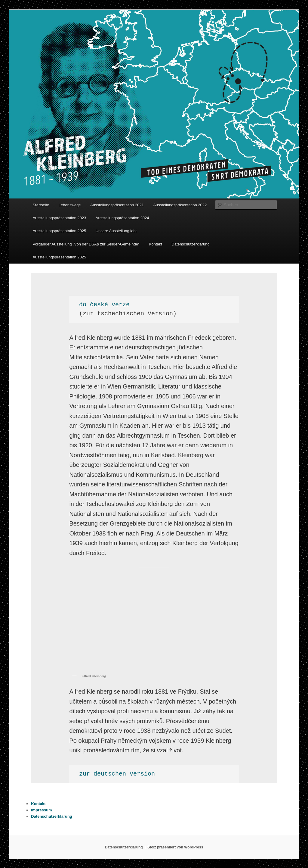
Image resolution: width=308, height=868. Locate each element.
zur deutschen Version (117, 774)
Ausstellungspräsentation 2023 (59, 218)
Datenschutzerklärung (190, 244)
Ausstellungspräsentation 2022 (180, 205)
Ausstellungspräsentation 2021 (117, 205)
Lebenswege (70, 205)
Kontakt (156, 244)
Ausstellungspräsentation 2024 (122, 218)
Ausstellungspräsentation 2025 (59, 231)
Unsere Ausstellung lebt (116, 231)
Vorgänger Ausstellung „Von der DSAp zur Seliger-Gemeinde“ (86, 244)
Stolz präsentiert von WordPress (175, 847)
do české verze (104, 305)
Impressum (41, 810)
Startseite (41, 205)
